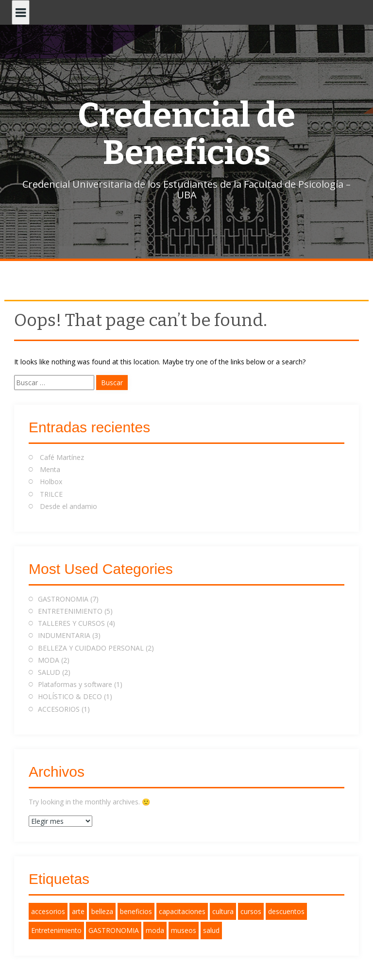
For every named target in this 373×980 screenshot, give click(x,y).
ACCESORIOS (59, 709)
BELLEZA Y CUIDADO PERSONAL (91, 648)
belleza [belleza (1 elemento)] (102, 911)
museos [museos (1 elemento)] (184, 930)
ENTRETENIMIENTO (70, 611)
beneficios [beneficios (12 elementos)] (136, 911)
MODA (49, 660)
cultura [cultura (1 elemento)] (223, 911)
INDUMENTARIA (64, 635)
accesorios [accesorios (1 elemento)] (48, 911)
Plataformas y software (75, 684)
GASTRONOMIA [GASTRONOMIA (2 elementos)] (114, 930)
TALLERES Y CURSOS (71, 623)
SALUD (49, 672)
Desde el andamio (68, 506)
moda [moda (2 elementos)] (155, 930)
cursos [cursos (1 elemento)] (251, 911)
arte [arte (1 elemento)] (78, 911)
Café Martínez (62, 457)
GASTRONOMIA (63, 599)
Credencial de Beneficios (186, 134)
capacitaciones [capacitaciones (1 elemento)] (182, 911)
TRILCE (51, 494)
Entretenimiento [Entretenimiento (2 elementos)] (56, 930)
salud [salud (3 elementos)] (211, 930)
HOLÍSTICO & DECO (70, 696)
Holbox (51, 482)
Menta (50, 469)
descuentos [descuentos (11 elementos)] (286, 911)
